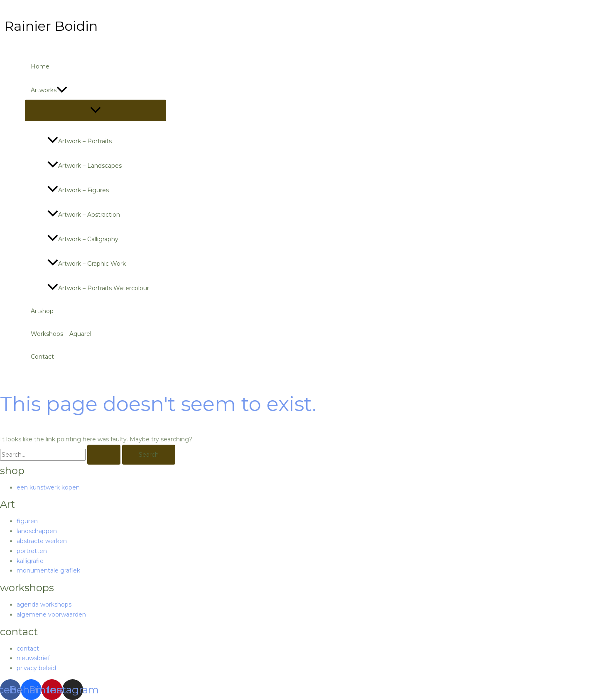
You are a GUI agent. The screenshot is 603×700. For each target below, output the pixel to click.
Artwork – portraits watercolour (98, 288)
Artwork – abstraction (84, 215)
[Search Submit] (104, 455)
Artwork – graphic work (87, 264)
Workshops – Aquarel (61, 334)
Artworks (49, 90)
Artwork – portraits (80, 141)
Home (40, 66)
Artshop (42, 311)
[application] (62, 90)
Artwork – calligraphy (83, 239)
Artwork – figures (78, 190)
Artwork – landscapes (85, 166)
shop (12, 471)
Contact (42, 357)
